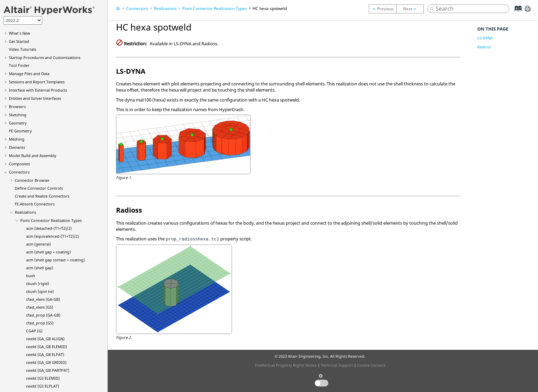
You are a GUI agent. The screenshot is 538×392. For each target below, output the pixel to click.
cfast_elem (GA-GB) (43, 299)
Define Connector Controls (39, 188)
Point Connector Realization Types (51, 220)
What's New (20, 33)
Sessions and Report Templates (37, 82)
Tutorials (22, 49)
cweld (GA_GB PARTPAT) (48, 370)
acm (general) (38, 244)
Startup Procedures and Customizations (45, 57)
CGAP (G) (34, 331)
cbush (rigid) (38, 283)
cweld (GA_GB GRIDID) (46, 362)
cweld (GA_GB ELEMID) (46, 347)
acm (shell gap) (40, 268)
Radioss (484, 47)
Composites (19, 164)
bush (31, 276)
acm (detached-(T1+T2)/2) (49, 228)
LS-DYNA (485, 38)
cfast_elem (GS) (40, 307)
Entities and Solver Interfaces (35, 98)
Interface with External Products (38, 90)
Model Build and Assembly (33, 156)
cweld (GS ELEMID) (43, 378)
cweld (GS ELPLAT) (43, 386)
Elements (17, 147)
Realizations (25, 212)
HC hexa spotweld (270, 8)
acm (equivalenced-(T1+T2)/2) (52, 236)
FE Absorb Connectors (35, 204)
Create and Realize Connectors (42, 196)
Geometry (18, 123)
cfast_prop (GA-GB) (43, 315)
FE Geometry (20, 131)
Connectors (19, 172)
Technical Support (337, 365)
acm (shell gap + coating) (48, 252)
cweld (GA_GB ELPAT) (45, 354)
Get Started (19, 41)
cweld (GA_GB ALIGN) (45, 339)
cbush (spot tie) (40, 291)
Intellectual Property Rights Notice (286, 365)
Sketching (18, 115)
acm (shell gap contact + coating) (55, 260)
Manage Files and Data (29, 74)
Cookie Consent (371, 365)
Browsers (17, 106)
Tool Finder (19, 65)
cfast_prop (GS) (40, 323)
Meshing (17, 139)
